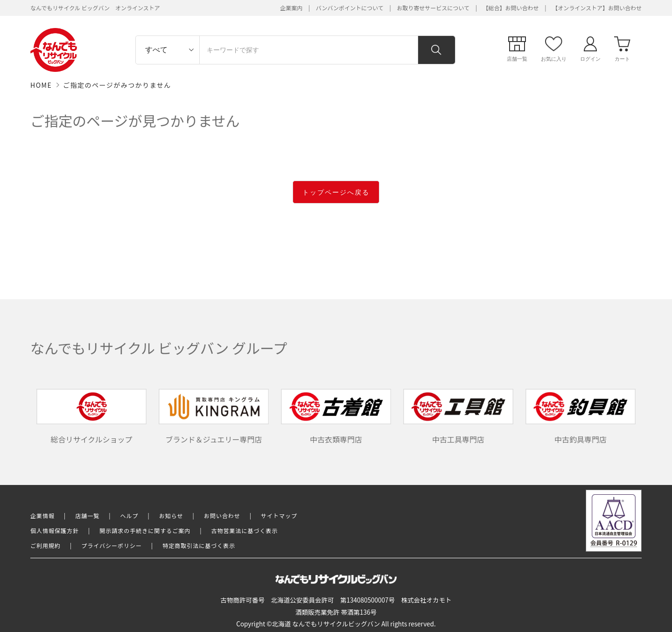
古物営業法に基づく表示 (245, 530)
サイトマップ (279, 516)
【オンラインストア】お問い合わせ (597, 8)
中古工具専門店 (458, 417)
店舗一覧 (87, 516)
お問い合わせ (222, 516)
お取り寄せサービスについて (433, 8)
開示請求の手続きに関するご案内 (145, 530)
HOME (41, 85)
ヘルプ (129, 516)
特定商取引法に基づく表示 (199, 545)
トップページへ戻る (336, 192)
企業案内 (291, 8)
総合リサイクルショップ (91, 417)
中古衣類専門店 (336, 417)
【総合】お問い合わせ (511, 8)
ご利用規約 (45, 545)
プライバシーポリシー (112, 545)
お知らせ (171, 516)
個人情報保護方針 (55, 530)
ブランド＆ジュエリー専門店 (214, 417)
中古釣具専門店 (581, 417)
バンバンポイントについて (350, 8)
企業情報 (42, 516)
